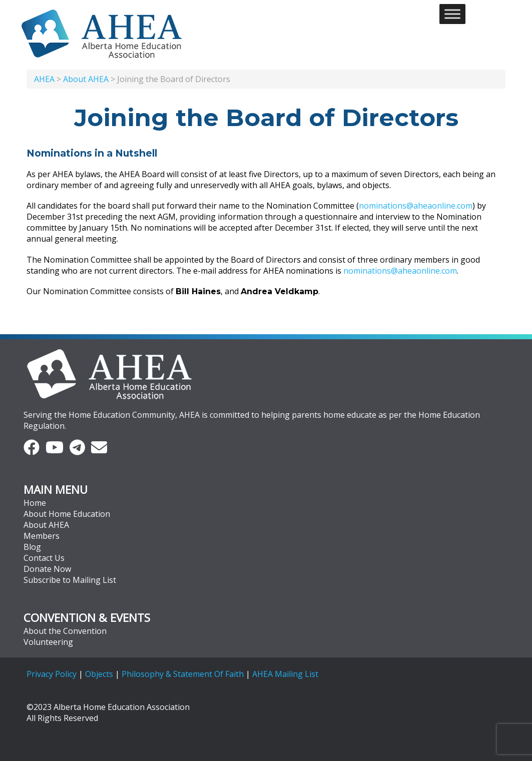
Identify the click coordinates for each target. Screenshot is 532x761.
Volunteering (48, 642)
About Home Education (67, 514)
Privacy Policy (52, 674)
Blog (32, 547)
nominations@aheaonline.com (416, 206)
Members (42, 536)
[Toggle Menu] (452, 14)
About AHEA (46, 525)
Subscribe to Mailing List (70, 580)
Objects (99, 674)
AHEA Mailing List (285, 674)
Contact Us (44, 558)
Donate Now (47, 569)
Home (35, 503)
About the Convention (65, 631)
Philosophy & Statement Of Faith (183, 674)
